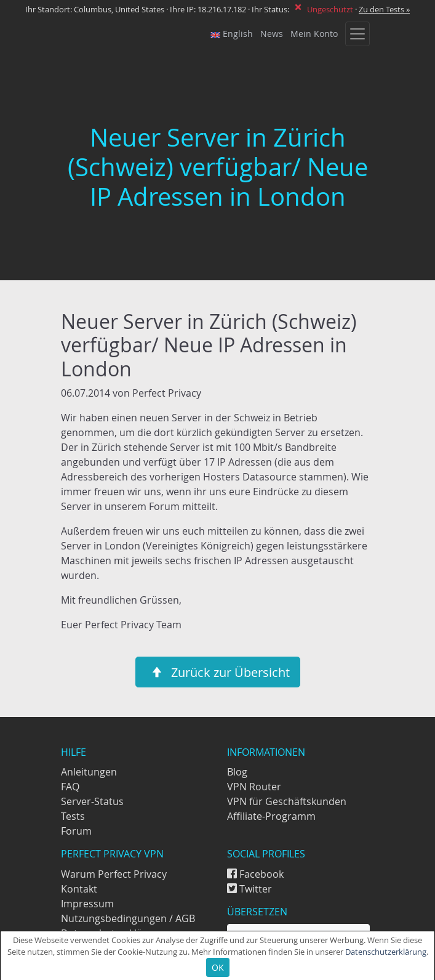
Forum (76, 831)
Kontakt (79, 889)
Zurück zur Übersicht (218, 672)
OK (218, 967)
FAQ (70, 787)
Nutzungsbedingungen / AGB (128, 918)
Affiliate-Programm (271, 816)
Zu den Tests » (384, 10)
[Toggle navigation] (357, 34)
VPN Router (254, 787)
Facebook (255, 874)
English (232, 34)
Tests (73, 816)
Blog (237, 772)
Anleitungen (89, 772)
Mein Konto (314, 34)
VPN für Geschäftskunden (287, 801)
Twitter (249, 889)
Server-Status (92, 801)
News (272, 34)
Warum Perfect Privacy (114, 874)
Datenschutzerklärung (386, 952)
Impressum (87, 904)
